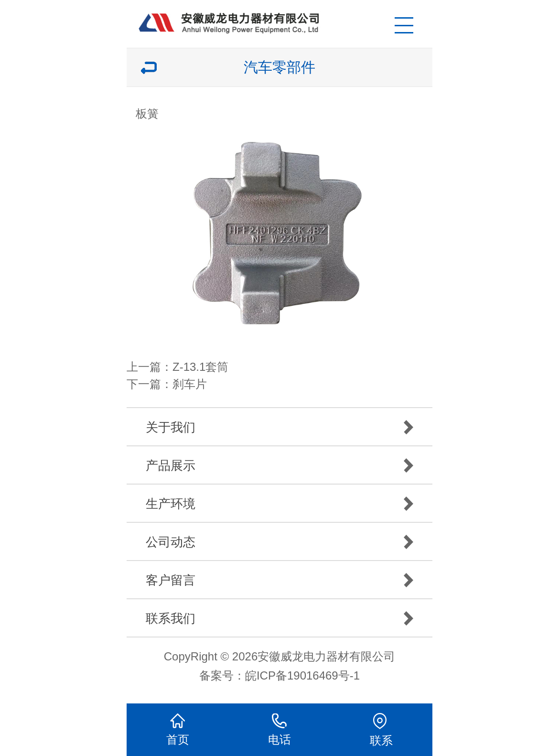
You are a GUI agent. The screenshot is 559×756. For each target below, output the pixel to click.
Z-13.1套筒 (200, 367)
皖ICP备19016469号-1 (302, 675)
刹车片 (190, 384)
